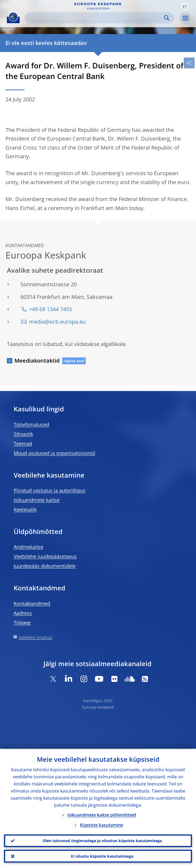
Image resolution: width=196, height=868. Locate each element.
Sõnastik (23, 434)
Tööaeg (22, 623)
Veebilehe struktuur (35, 637)
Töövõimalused (31, 424)
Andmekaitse (29, 547)
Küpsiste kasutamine (102, 824)
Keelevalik (25, 509)
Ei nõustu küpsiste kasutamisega (102, 856)
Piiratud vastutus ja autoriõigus (50, 490)
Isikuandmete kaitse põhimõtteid (102, 814)
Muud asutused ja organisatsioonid (54, 453)
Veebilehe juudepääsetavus (45, 556)
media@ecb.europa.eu (57, 322)
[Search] (95, 18)
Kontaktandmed (32, 603)
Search (167, 18)
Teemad (23, 444)
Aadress (23, 613)
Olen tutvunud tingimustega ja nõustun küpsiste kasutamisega (102, 840)
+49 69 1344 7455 (51, 309)
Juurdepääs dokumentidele (45, 566)
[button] (185, 6)
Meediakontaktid (37, 361)
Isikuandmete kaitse (37, 500)
